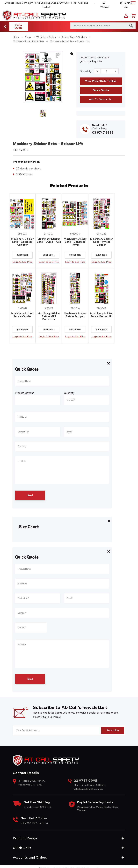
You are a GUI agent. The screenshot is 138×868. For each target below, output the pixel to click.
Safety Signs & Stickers (74, 35)
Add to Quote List (101, 97)
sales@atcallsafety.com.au (88, 788)
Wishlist (105, 5)
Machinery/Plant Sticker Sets (29, 39)
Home (16, 35)
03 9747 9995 (6, 25)
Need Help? (99, 123)
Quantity (86, 69)
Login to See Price (22, 260)
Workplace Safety (46, 35)
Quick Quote (22, 253)
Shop (28, 35)
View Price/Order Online (101, 78)
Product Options (25, 392)
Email (45, 822)
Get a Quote (21, 25)
